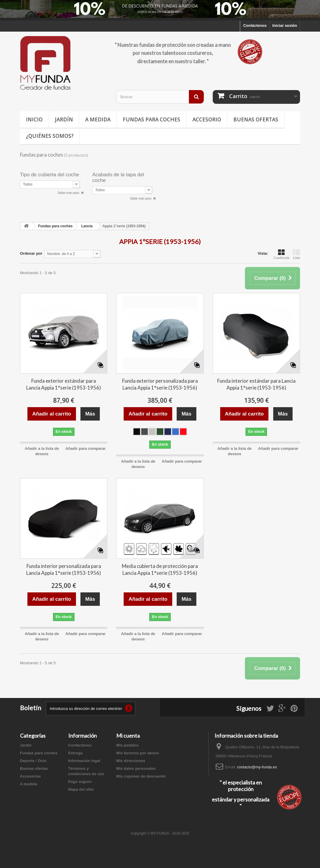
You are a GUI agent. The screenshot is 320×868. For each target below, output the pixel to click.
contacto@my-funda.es (257, 767)
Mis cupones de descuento (141, 776)
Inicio (34, 119)
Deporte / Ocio (33, 761)
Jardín (64, 119)
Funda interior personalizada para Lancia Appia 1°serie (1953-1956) (64, 569)
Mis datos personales (136, 769)
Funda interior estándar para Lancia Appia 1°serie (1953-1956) (256, 384)
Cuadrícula (281, 254)
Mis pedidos (127, 745)
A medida (98, 119)
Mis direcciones (131, 761)
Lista (296, 254)
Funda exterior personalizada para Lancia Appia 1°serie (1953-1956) (160, 384)
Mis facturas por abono (138, 753)
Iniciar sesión (285, 26)
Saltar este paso (69, 193)
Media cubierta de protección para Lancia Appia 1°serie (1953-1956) (160, 569)
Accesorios (30, 776)
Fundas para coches (152, 119)
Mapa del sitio (81, 789)
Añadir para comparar (85, 448)
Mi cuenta (128, 736)
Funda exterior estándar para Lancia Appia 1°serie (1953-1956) (64, 384)
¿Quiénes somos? (50, 136)
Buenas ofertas (256, 119)
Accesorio (207, 119)
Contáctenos (255, 26)
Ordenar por (31, 253)
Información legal (84, 761)
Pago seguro (80, 782)
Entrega (75, 753)
